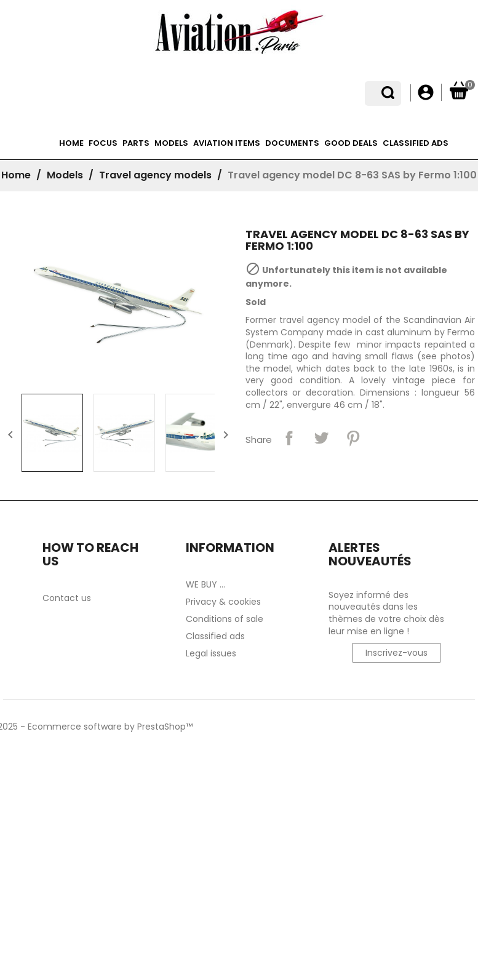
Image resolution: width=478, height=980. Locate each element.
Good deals (351, 143)
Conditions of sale (225, 619)
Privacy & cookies (223, 602)
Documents (292, 143)
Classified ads (416, 143)
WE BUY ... (205, 584)
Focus (103, 143)
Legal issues (211, 653)
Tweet (321, 438)
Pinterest (353, 438)
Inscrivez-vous (396, 653)
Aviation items (227, 143)
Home (71, 143)
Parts (136, 143)
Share (289, 438)
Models (171, 143)
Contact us (67, 598)
